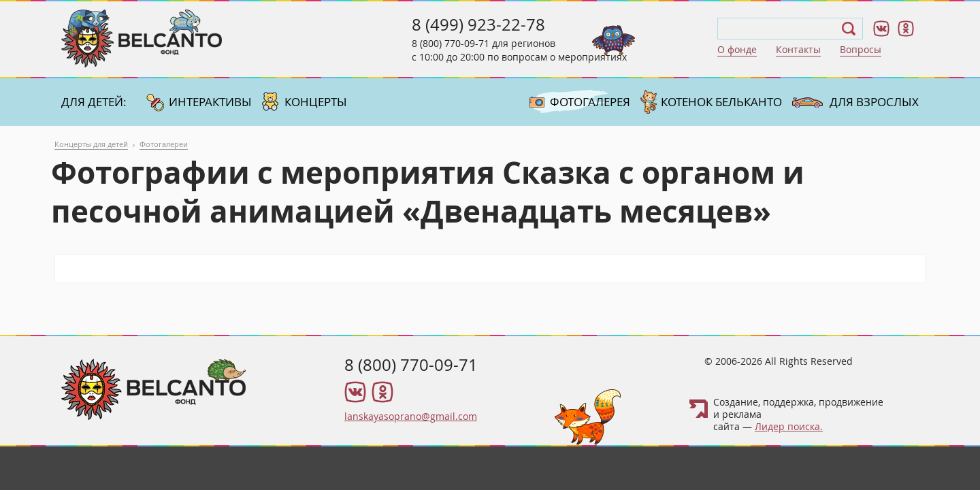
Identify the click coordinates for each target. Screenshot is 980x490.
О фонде (737, 49)
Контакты (798, 49)
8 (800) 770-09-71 (451, 43)
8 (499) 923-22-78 (478, 24)
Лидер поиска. (789, 426)
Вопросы (861, 49)
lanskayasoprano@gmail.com (411, 416)
